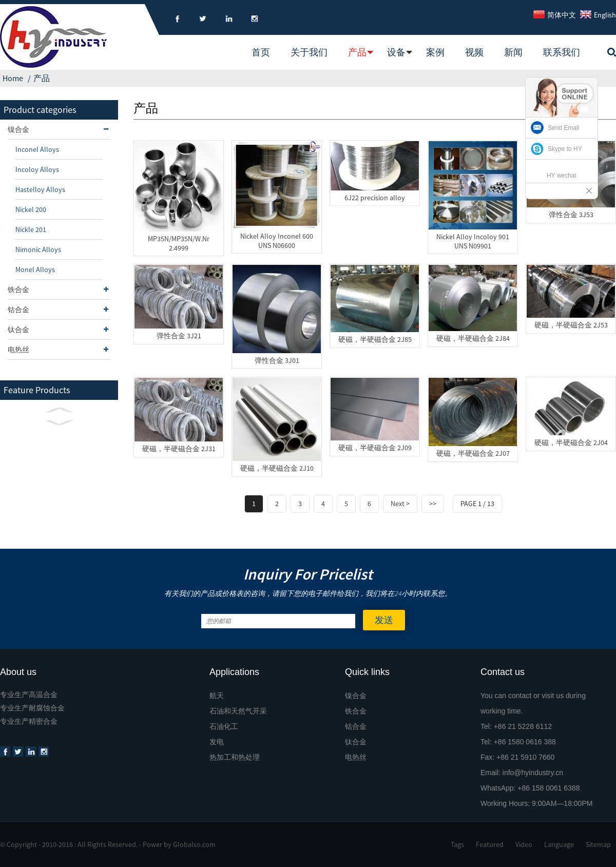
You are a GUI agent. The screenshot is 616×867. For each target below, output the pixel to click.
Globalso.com (194, 844)
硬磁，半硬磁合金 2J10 (277, 468)
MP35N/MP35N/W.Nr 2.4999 (179, 243)
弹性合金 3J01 (277, 360)
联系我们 (562, 52)
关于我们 (309, 52)
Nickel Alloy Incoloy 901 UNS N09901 (473, 241)
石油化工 (224, 726)
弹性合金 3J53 (571, 215)
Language (559, 844)
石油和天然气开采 (238, 711)
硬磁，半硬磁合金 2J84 (473, 338)
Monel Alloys (35, 269)
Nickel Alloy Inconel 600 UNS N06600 (277, 241)
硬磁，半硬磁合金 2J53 (571, 325)
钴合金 (59, 310)
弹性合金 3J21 (179, 336)
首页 (261, 52)
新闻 (513, 52)
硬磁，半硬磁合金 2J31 (179, 449)
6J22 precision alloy (375, 198)
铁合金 (59, 290)
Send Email (563, 128)
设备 (396, 52)
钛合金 (59, 330)
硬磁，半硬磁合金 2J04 (571, 442)
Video (524, 844)
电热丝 (59, 350)
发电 (217, 742)
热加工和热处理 (235, 757)
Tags (457, 844)
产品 (357, 52)
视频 (474, 52)
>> (433, 504)
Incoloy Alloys (37, 169)
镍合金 (59, 129)
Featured (490, 844)
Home (13, 78)
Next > (400, 504)
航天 (217, 696)
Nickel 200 (31, 209)
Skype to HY (565, 149)
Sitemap (598, 844)
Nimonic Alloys (38, 249)
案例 (435, 52)
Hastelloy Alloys (40, 189)
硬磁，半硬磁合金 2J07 (473, 453)
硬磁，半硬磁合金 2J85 (375, 339)
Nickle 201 (31, 229)
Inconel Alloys (37, 149)
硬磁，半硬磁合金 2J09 (375, 448)
